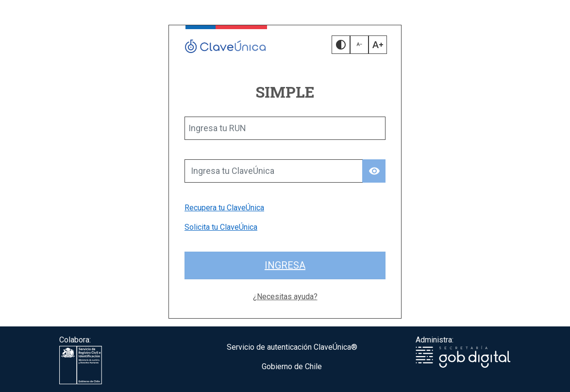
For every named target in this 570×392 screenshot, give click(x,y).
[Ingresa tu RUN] (285, 128)
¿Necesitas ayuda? (285, 297)
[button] (341, 45)
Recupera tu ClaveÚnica (224, 208)
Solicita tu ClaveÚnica (221, 227)
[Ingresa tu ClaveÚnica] (274, 171)
